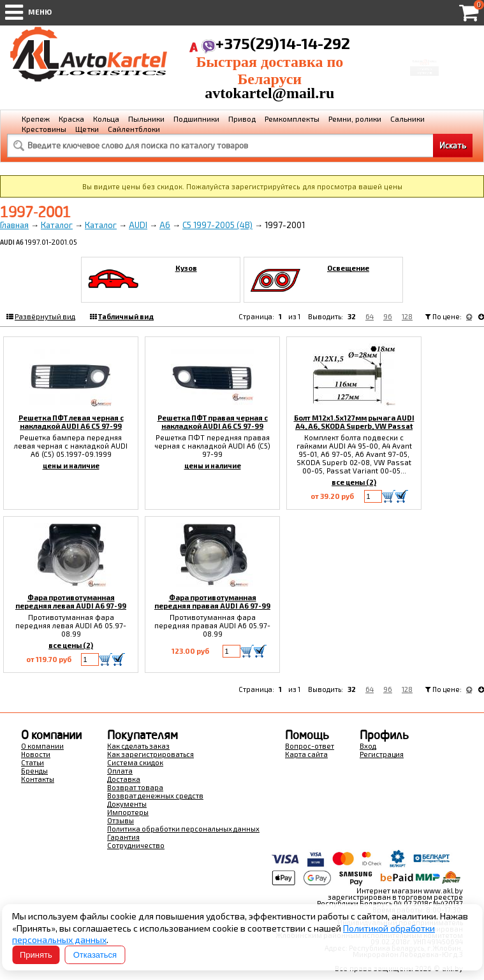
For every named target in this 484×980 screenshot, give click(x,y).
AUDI (138, 225)
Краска (71, 119)
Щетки (87, 129)
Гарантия (123, 837)
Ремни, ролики (355, 119)
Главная (14, 225)
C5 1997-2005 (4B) (217, 225)
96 (388, 316)
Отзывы (121, 820)
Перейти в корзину (424, 78)
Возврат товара (135, 787)
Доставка (124, 779)
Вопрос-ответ (310, 746)
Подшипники (196, 119)
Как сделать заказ (138, 746)
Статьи (33, 762)
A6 (165, 225)
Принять (36, 955)
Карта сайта (306, 754)
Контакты (38, 779)
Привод (242, 119)
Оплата (120, 771)
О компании (42, 746)
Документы (127, 804)
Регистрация (382, 754)
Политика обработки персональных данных (183, 829)
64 (370, 316)
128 (407, 316)
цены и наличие (71, 465)
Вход (368, 746)
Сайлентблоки (134, 129)
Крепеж (36, 119)
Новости (36, 754)
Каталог (57, 225)
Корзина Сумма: (424, 52)
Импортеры (128, 812)
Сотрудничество (136, 845)
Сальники (407, 119)
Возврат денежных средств (155, 796)
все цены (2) (354, 482)
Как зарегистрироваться (150, 754)
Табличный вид (126, 316)
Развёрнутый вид (45, 316)
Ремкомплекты (292, 119)
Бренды (34, 771)
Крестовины (44, 129)
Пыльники (146, 119)
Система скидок (135, 762)
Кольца (106, 119)
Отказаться (95, 955)
